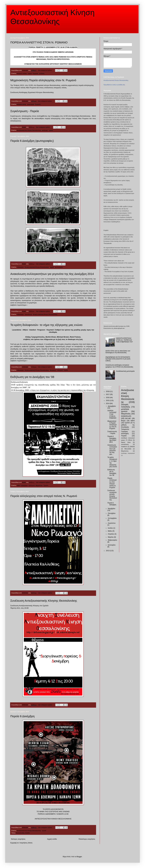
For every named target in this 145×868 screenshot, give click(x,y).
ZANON (132, 447)
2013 (108, 551)
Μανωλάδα (128, 449)
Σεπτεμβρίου (112, 518)
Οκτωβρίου (112, 513)
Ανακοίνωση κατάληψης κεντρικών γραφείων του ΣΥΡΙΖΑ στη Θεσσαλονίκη (119, 366)
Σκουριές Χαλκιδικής (126, 406)
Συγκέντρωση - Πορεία (25, 111)
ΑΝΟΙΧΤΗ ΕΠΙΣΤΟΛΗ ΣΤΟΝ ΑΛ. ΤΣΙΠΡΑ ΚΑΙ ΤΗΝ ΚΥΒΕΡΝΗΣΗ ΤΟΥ (124, 340)
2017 (108, 394)
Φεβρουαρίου (113, 540)
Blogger (79, 857)
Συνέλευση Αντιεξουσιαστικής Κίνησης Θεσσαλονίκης (44, 601)
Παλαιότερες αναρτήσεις (87, 839)
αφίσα (133, 421)
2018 (108, 391)
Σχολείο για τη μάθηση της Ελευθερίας (128, 425)
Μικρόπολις (39, 485)
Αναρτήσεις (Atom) (26, 843)
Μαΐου (110, 531)
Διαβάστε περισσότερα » (19, 305)
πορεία (30, 73)
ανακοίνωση (28, 314)
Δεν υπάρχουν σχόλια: (45, 70)
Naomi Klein (126, 442)
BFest (130, 440)
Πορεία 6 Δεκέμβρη (22, 716)
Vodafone (124, 447)
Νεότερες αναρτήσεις (18, 839)
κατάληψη (45, 130)
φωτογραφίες (59, 267)
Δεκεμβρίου (112, 406)
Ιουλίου (111, 528)
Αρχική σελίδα (52, 839)
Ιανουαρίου (112, 545)
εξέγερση (60, 370)
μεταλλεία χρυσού (125, 410)
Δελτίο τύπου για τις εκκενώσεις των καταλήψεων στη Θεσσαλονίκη (118, 352)
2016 (108, 398)
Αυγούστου (112, 523)
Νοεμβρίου (112, 509)
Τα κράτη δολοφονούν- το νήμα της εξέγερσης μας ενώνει (46, 325)
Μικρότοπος (125, 451)
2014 (108, 403)
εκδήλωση (32, 485)
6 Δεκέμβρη (20, 267)
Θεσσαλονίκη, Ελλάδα (23, 833)
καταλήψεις (125, 434)
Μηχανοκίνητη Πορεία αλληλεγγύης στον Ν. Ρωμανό (43, 80)
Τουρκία (124, 436)
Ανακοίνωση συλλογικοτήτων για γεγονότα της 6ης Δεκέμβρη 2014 (52, 274)
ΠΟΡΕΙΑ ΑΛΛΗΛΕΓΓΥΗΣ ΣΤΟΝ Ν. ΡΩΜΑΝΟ (39, 42)
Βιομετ (123, 421)
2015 (108, 400)
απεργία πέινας (21, 104)
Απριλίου (111, 534)
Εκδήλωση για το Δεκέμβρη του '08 (32, 377)
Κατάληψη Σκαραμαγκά (128, 453)
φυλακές (42, 73)
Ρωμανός (36, 73)
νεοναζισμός (125, 444)
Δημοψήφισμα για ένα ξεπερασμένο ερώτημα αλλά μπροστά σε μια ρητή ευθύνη (118, 359)
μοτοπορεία (31, 104)
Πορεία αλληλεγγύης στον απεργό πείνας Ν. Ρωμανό (44, 496)
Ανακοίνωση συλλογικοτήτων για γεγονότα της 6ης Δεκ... (112, 450)
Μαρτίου (111, 537)
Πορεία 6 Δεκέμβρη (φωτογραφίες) (32, 141)
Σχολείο (46, 485)
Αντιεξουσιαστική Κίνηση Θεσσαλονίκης (29, 130)
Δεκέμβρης (53, 370)
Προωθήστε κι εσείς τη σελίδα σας (114, 85)
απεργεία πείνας (22, 73)
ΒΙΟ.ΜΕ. (128, 418)
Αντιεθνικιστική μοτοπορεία (125, 371)
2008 (18, 485)
